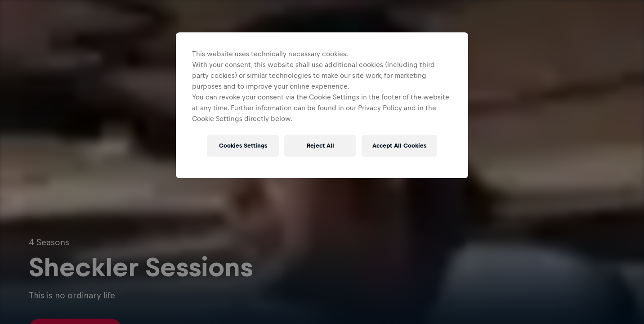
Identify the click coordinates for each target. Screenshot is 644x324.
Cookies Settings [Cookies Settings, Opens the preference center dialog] (243, 146)
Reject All (320, 146)
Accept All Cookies (399, 146)
